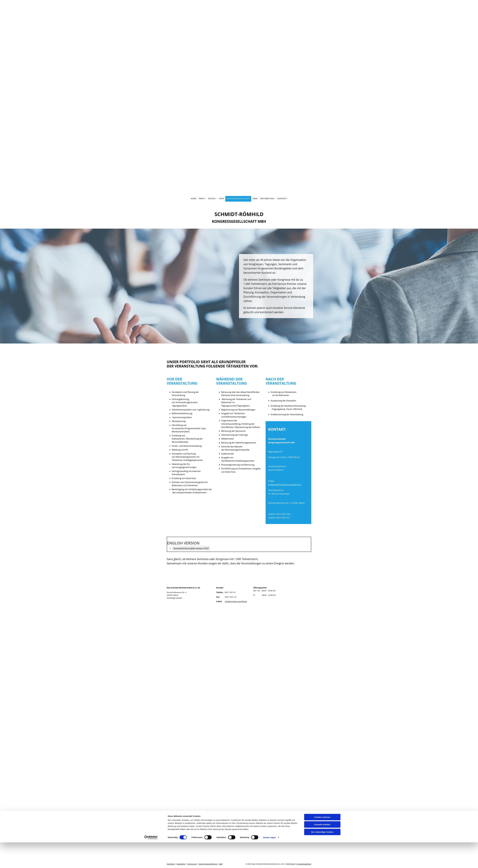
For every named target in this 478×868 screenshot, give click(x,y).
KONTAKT (282, 198)
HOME (194, 198)
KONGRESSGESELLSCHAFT (238, 198)
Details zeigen (269, 863)
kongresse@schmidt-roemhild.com (285, 485)
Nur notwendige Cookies (322, 858)
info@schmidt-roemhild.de (236, 602)
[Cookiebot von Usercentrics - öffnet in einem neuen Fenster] (151, 863)
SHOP (222, 198)
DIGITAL (212, 198)
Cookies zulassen (322, 843)
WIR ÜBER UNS (267, 198)
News (255, 198)
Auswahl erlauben (322, 850)
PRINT (202, 198)
